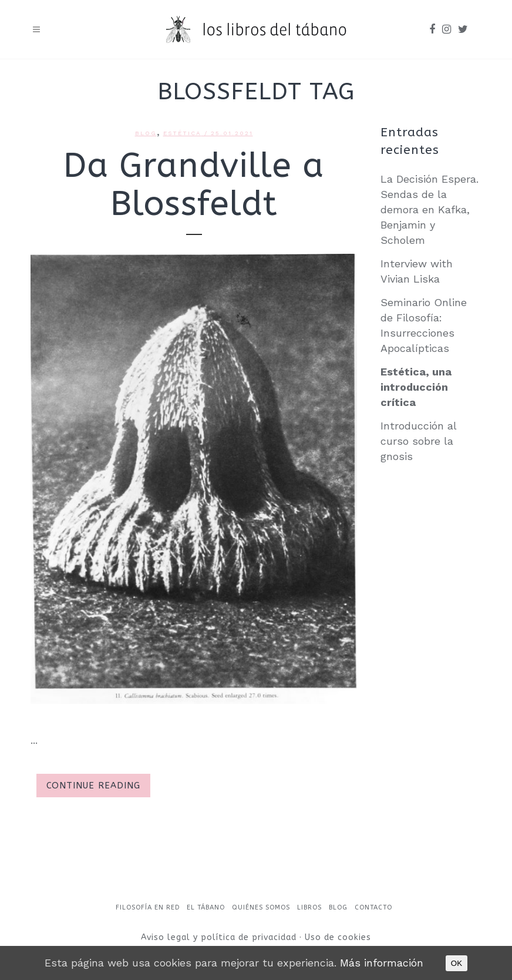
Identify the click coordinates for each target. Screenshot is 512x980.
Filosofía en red (148, 907)
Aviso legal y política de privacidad (220, 937)
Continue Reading (93, 786)
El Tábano (206, 907)
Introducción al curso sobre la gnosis (418, 441)
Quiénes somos (261, 907)
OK (457, 963)
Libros (309, 907)
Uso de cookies (338, 937)
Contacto (373, 907)
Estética (182, 133)
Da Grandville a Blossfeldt (194, 185)
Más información (382, 963)
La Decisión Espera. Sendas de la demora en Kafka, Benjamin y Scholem (430, 209)
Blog (146, 133)
